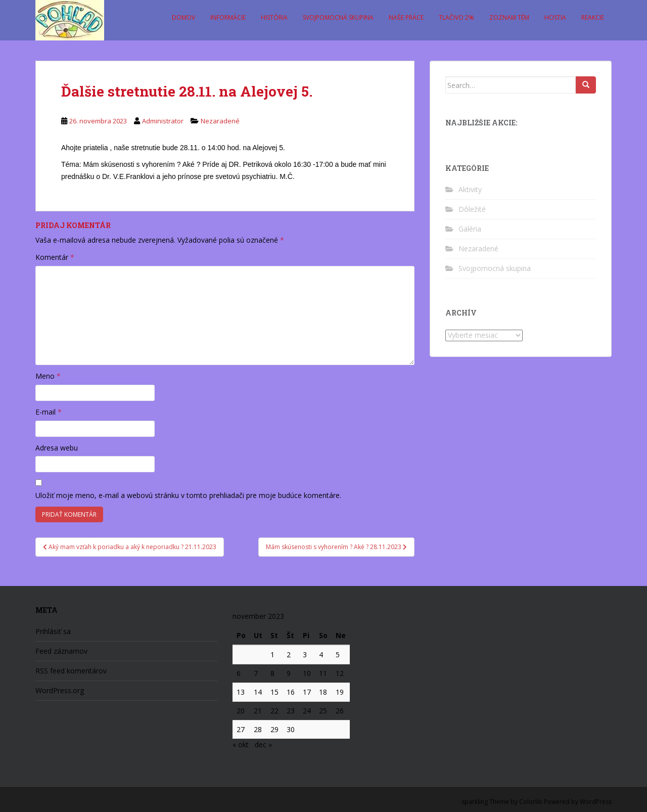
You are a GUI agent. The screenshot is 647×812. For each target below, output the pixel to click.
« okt (241, 745)
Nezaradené (220, 121)
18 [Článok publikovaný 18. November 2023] (323, 692)
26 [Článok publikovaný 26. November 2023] (340, 711)
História (274, 17)
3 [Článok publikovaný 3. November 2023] (305, 655)
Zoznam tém (509, 17)
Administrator (163, 121)
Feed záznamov (61, 651)
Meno (48, 376)
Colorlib (531, 802)
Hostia (555, 17)
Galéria (470, 229)
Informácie (228, 17)
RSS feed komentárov (71, 671)
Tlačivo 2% (456, 17)
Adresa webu (57, 448)
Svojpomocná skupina (338, 17)
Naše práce (406, 17)
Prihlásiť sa (53, 631)
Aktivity (470, 189)
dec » (263, 745)
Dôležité (472, 209)
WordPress (596, 802)
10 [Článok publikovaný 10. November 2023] (307, 673)
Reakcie (593, 17)
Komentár (55, 257)
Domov (183, 17)
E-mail (49, 412)
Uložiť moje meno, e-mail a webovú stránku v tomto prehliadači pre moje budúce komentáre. (188, 495)
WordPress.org (60, 690)
